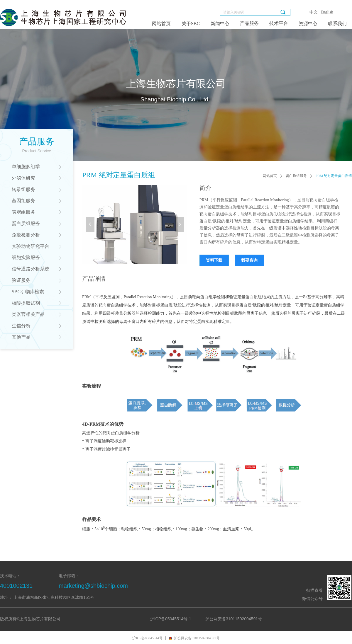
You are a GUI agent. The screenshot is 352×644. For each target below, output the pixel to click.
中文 (314, 12)
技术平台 (279, 23)
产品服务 (249, 23)
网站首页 (270, 176)
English (327, 12)
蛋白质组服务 (296, 176)
